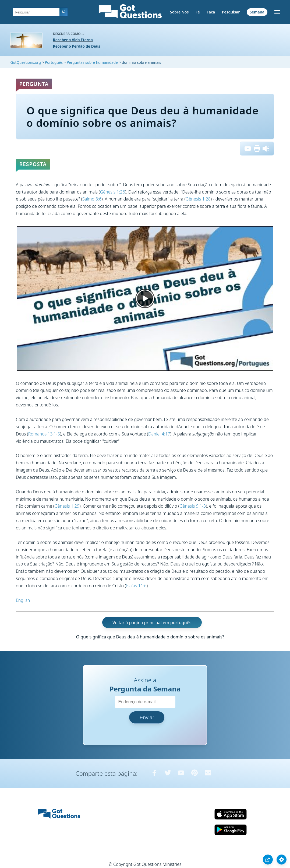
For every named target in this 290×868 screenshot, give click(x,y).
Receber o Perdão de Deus (77, 46)
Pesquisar (231, 12)
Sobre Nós (179, 12)
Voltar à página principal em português (152, 622)
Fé (198, 12)
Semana (257, 12)
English (23, 600)
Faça (211, 12)
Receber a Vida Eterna (73, 40)
